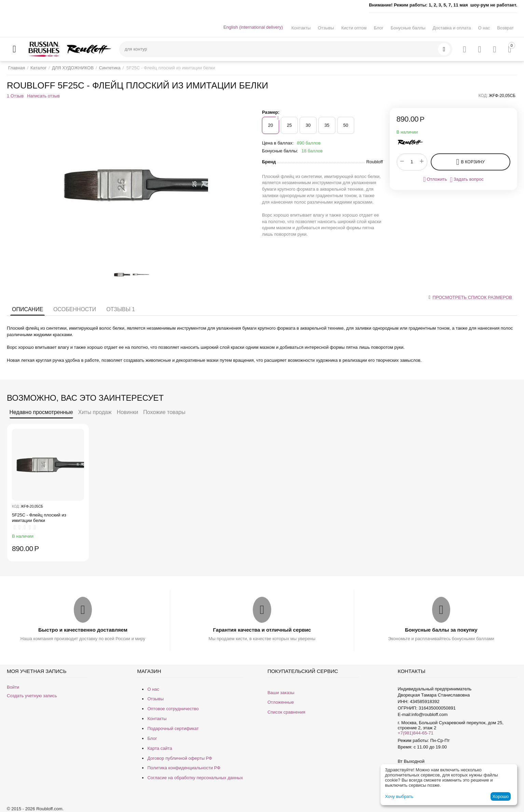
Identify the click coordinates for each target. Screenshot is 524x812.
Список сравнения (286, 712)
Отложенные (281, 702)
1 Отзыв (15, 96)
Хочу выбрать (399, 796)
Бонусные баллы (408, 28)
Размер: (271, 112)
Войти (13, 687)
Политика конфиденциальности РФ (184, 768)
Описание (27, 309)
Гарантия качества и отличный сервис (262, 630)
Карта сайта (160, 748)
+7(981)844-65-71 (415, 733)
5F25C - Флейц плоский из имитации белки (39, 518)
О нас (484, 28)
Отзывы (326, 28)
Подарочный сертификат (173, 728)
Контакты (301, 28)
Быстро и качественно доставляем (83, 630)
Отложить (435, 179)
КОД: (483, 96)
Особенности (75, 309)
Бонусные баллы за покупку (441, 630)
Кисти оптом (354, 28)
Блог (378, 28)
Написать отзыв (43, 96)
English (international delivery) (253, 27)
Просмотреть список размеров (472, 297)
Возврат (505, 28)
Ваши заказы (281, 693)
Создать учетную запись (32, 696)
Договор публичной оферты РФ (180, 758)
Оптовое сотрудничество (173, 709)
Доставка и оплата (452, 28)
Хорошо (500, 796)
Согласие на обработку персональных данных (195, 778)
